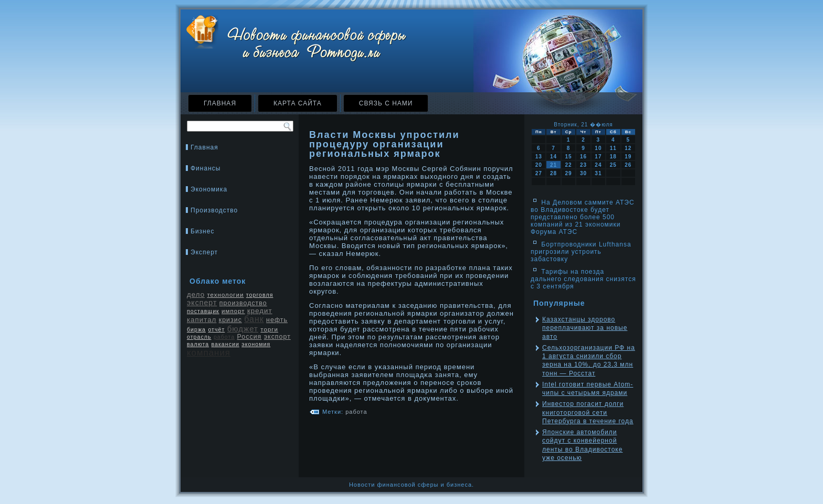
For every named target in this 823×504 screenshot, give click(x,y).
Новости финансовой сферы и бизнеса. (411, 485)
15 (568, 157)
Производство (214, 210)
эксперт (202, 303)
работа (224, 337)
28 (553, 173)
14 (553, 157)
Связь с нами (386, 103)
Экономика (209, 189)
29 (568, 173)
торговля (260, 295)
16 (583, 157)
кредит (260, 311)
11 (613, 148)
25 (613, 165)
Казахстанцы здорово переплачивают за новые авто (585, 328)
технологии (225, 295)
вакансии (225, 344)
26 (628, 165)
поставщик (203, 311)
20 (539, 165)
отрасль (199, 337)
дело (196, 294)
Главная (220, 103)
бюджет (243, 329)
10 (598, 148)
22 (568, 165)
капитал (202, 320)
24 (598, 165)
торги (269, 329)
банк (254, 319)
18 (613, 157)
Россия (250, 337)
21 (553, 165)
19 (628, 157)
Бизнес (202, 231)
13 (539, 157)
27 (539, 173)
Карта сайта (298, 103)
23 (583, 165)
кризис (230, 320)
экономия (256, 344)
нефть (277, 320)
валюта (198, 344)
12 (628, 148)
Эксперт (204, 252)
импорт (233, 311)
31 (598, 173)
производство (243, 303)
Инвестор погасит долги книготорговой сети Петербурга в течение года (588, 412)
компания (209, 353)
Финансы (205, 168)
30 (583, 173)
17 (598, 157)
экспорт (277, 337)
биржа (196, 329)
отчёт (216, 329)
